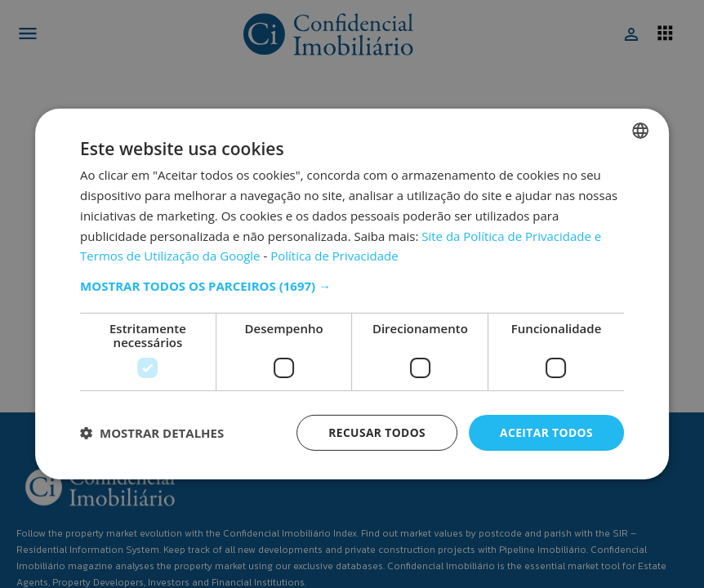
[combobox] (640, 131)
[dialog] (352, 294)
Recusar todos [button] (375, 432)
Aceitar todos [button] (546, 432)
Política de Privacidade (334, 256)
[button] (352, 286)
